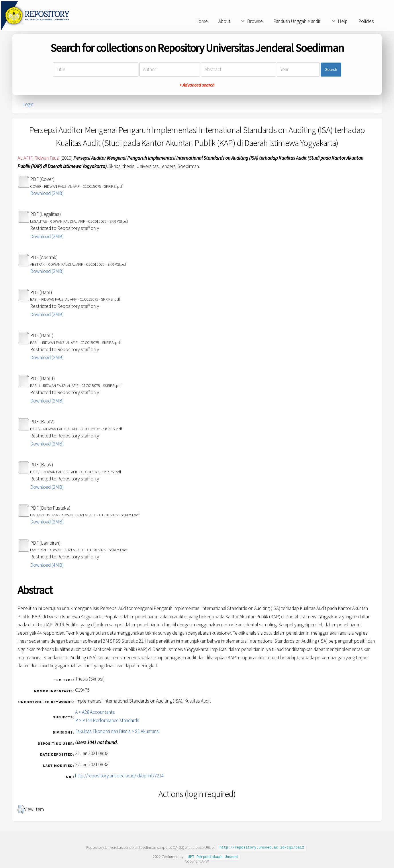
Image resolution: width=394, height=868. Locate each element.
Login (28, 104)
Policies (366, 21)
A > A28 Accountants (95, 712)
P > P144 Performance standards (107, 720)
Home (201, 21)
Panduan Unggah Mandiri (297, 21)
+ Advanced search (197, 85)
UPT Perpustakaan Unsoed (213, 856)
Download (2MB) (47, 193)
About (224, 21)
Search (331, 70)
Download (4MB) (47, 565)
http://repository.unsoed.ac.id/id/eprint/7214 (119, 776)
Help (343, 21)
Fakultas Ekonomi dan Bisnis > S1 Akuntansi (117, 731)
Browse (255, 21)
